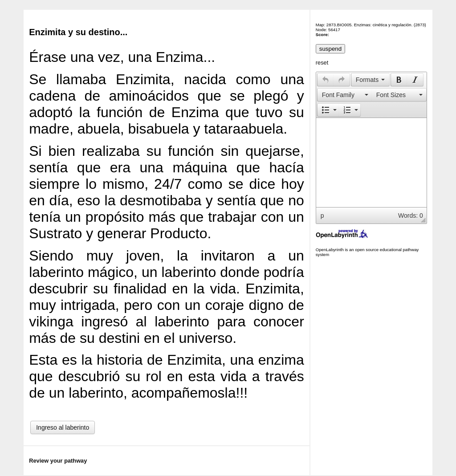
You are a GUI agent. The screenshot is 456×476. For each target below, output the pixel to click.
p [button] (322, 216)
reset (322, 63)
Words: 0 (411, 216)
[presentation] (326, 80)
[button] (325, 80)
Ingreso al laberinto (63, 427)
